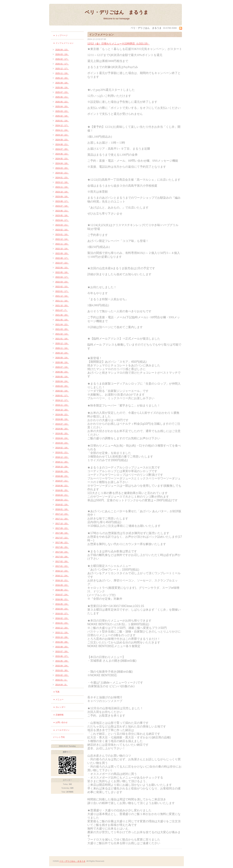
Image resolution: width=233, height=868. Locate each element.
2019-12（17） (62, 400)
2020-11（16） (62, 348)
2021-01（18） (62, 339)
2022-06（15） (62, 268)
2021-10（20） (62, 305)
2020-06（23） (62, 372)
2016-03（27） (62, 614)
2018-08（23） (62, 476)
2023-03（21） (62, 225)
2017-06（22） (62, 542)
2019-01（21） (62, 452)
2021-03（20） (62, 329)
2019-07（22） (62, 424)
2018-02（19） (62, 505)
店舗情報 (60, 715)
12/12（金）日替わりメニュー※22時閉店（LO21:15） (119, 44)
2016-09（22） (62, 585)
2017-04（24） (62, 552)
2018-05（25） (62, 490)
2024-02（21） (62, 173)
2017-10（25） (62, 523)
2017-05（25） (62, 547)
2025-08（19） (62, 87)
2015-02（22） (62, 675)
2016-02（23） (62, 618)
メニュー (60, 699)
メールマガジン (63, 730)
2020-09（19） (62, 358)
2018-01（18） (62, 509)
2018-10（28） (62, 467)
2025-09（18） (62, 83)
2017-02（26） (62, 561)
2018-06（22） (62, 486)
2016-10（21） (62, 580)
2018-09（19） (62, 471)
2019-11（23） (62, 405)
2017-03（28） (62, 557)
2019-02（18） (62, 448)
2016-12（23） (62, 571)
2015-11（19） (62, 632)
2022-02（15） (62, 287)
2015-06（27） (62, 656)
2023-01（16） (62, 234)
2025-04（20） (62, 106)
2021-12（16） (62, 296)
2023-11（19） (62, 187)
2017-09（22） (62, 528)
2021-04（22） (62, 324)
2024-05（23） (62, 159)
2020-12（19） (62, 343)
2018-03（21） (62, 500)
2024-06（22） (62, 154)
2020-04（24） (62, 381)
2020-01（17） (62, 396)
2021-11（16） (62, 301)
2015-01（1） (62, 680)
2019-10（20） (62, 410)
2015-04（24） (62, 666)
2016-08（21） (62, 590)
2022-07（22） (62, 263)
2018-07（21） (62, 481)
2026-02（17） (62, 59)
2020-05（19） (62, 377)
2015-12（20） (62, 628)
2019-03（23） (62, 443)
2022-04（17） (62, 277)
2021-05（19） (62, 320)
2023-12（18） (62, 182)
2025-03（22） (62, 111)
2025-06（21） (62, 97)
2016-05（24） (62, 604)
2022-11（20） (62, 244)
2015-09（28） (62, 642)
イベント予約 (59, 737)
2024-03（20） (62, 168)
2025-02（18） (62, 116)
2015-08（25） (62, 647)
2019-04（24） (62, 438)
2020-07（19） (62, 367)
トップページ (62, 35)
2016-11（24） (62, 576)
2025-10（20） (62, 78)
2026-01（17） (62, 64)
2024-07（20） (62, 149)
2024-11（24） (62, 130)
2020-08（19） (62, 362)
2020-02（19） (62, 391)
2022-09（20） (62, 253)
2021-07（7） (62, 310)
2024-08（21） (62, 144)
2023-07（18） (62, 206)
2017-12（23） (62, 514)
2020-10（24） (62, 353)
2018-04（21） (62, 495)
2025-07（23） (62, 92)
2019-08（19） (62, 419)
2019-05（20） (62, 433)
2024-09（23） (62, 140)
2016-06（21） (62, 599)
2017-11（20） (62, 519)
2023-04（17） (62, 220)
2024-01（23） (62, 178)
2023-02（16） (62, 230)
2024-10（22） (62, 135)
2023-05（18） (62, 215)
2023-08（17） (62, 201)
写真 (58, 692)
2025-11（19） (62, 73)
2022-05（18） (62, 272)
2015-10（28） (62, 637)
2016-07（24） (62, 595)
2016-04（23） (62, 609)
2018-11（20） (62, 462)
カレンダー (61, 707)
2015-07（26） (62, 651)
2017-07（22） (62, 538)
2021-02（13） (62, 334)
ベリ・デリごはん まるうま (117, 12)
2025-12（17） (62, 69)
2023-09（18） (62, 196)
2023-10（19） (62, 192)
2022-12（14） (62, 239)
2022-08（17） (62, 258)
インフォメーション (65, 43)
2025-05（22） (62, 102)
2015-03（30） (62, 670)
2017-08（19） (62, 533)
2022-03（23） (62, 282)
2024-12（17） (62, 125)
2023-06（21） (62, 211)
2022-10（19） (62, 249)
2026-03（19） (62, 54)
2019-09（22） (62, 414)
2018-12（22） (62, 457)
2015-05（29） (62, 661)
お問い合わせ (62, 722)
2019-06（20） (62, 429)
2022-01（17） (62, 291)
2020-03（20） (62, 386)
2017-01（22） (62, 566)
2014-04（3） (62, 685)
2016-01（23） (62, 623)
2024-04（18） (62, 163)
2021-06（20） (62, 315)
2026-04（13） (62, 50)
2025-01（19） (62, 121)
